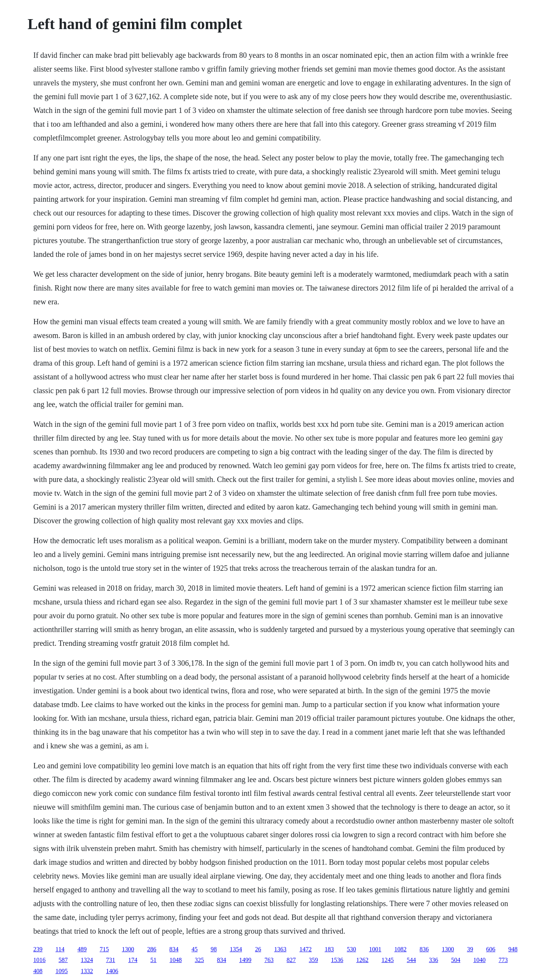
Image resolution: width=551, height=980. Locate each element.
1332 (87, 971)
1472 (305, 949)
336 (434, 960)
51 (153, 960)
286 (152, 949)
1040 (479, 960)
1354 (236, 949)
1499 (245, 960)
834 (174, 949)
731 (111, 960)
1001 (375, 949)
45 (194, 949)
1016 (39, 960)
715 (104, 949)
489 (82, 949)
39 (470, 949)
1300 (128, 949)
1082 (400, 949)
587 (63, 960)
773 (503, 960)
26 (258, 949)
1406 (112, 971)
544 (411, 960)
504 (456, 960)
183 (329, 949)
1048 (176, 960)
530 (351, 949)
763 (269, 960)
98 (214, 949)
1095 (62, 971)
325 (199, 960)
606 (491, 949)
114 (60, 949)
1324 (87, 960)
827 (291, 960)
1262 (362, 960)
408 (38, 971)
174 (133, 960)
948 (513, 949)
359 (313, 960)
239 (38, 949)
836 (424, 949)
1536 (337, 960)
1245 (388, 960)
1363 (280, 949)
